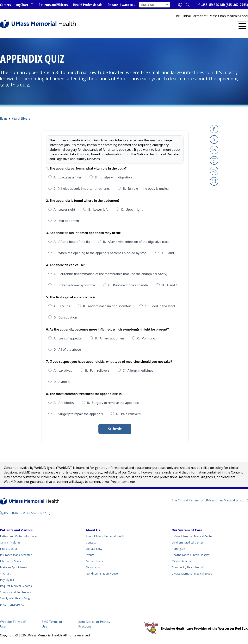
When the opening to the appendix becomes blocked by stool (100, 253)
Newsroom (93, 567)
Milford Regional (182, 561)
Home (4, 119)
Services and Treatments (221, 25)
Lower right (64, 209)
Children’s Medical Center (187, 542)
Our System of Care (187, 530)
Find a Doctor (180, 25)
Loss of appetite (68, 338)
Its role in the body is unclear (146, 189)
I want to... (128, 5)
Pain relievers (97, 370)
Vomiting (146, 338)
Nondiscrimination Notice (102, 573)
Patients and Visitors (53, 5)
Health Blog (15, 598)
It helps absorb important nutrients (82, 189)
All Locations (146, 25)
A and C (170, 285)
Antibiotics (64, 403)
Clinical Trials (10, 542)
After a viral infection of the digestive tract (136, 242)
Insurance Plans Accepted (16, 555)
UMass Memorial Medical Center (192, 536)
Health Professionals (88, 5)
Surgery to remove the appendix (113, 403)
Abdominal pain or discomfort (107, 306)
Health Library (21, 119)
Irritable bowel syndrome (74, 285)
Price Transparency (12, 605)
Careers (5, 5)
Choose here (155, 5)
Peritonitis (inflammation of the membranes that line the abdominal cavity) (110, 274)
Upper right (132, 209)
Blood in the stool (160, 306)
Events (90, 555)
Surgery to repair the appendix (78, 414)
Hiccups (62, 306)
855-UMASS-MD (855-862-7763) (225, 5)
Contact (91, 542)
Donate (113, 5)
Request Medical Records (16, 586)
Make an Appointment (14, 567)
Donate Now (94, 549)
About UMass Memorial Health (105, 536)
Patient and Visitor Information (19, 536)
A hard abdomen (109, 338)
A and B (62, 382)
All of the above (67, 350)
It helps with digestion (113, 177)
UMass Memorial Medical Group (192, 573)
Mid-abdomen (66, 221)
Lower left (98, 209)
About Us (93, 530)
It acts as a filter (67, 177)
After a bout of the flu (72, 242)
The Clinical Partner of (210, 500)
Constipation (65, 317)
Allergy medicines (138, 370)
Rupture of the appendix (128, 285)
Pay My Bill (7, 580)
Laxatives (63, 370)
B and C (168, 253)
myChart (25, 5)
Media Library (94, 561)
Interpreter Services (12, 561)
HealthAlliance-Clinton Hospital (191, 555)
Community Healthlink (185, 567)
